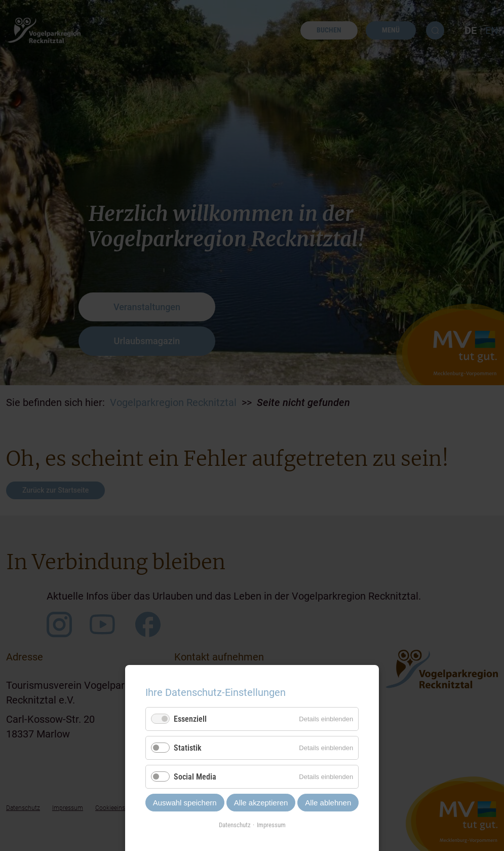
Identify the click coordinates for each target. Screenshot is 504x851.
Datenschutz (235, 825)
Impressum (271, 825)
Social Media (195, 777)
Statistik (188, 748)
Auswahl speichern (185, 803)
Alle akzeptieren (261, 803)
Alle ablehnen (328, 803)
